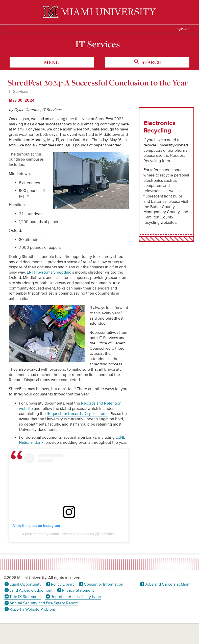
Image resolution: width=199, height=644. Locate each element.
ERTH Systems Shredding (49, 272)
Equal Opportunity (25, 584)
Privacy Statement (78, 590)
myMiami (183, 29)
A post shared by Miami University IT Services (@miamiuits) (69, 534)
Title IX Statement (25, 597)
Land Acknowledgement (31, 590)
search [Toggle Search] (151, 62)
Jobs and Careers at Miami (168, 584)
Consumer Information (104, 584)
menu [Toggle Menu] (52, 62)
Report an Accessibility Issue (76, 597)
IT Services (98, 44)
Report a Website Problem (32, 609)
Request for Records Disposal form (77, 414)
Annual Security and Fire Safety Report (44, 603)
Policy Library (63, 584)
